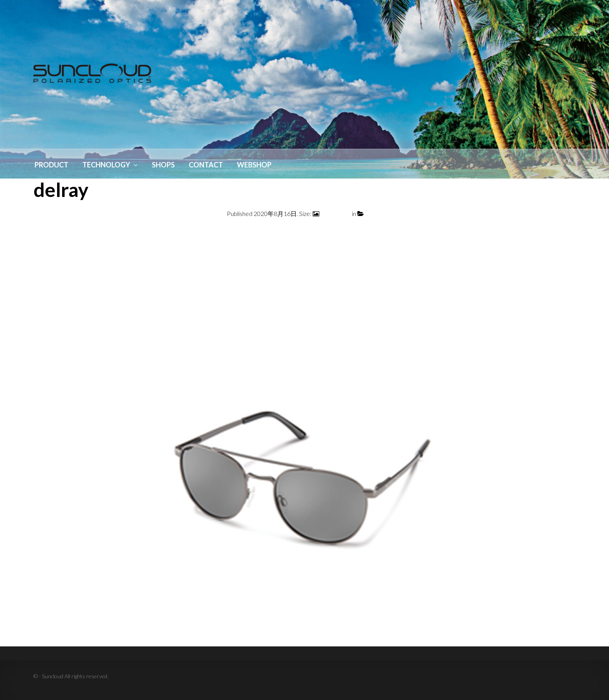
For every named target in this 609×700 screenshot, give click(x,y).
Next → (565, 232)
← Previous (49, 232)
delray (373, 213)
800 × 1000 (336, 213)
